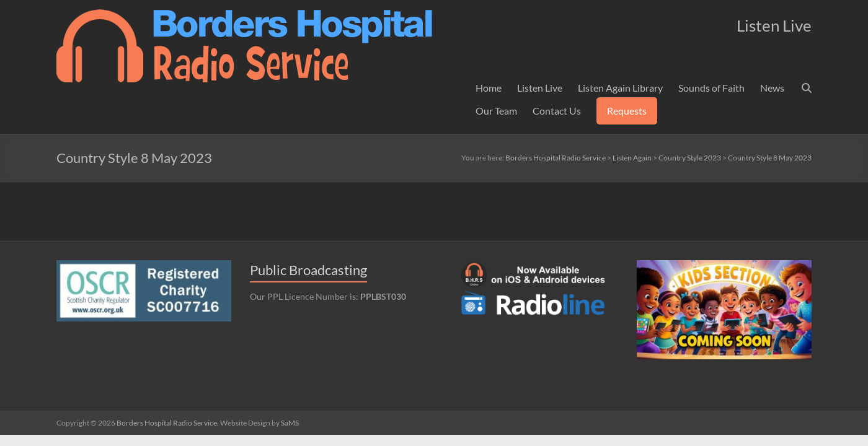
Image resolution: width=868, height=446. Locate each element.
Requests (627, 111)
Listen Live (540, 88)
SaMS (290, 423)
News (772, 88)
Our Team (496, 111)
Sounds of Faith (711, 88)
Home (489, 88)
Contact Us (557, 111)
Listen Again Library (620, 88)
